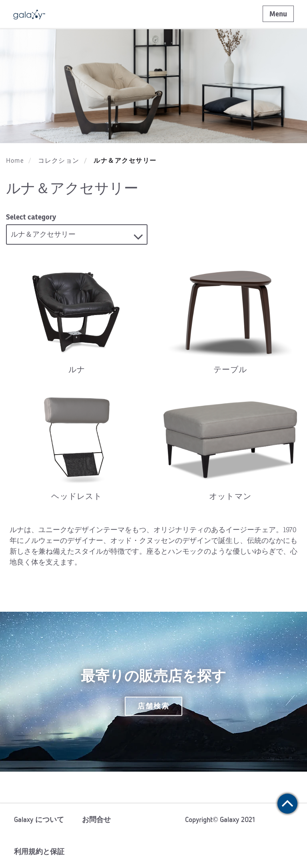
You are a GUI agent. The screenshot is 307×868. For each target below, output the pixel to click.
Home (15, 161)
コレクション (59, 161)
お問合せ (96, 820)
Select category (31, 217)
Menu (278, 14)
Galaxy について (39, 820)
